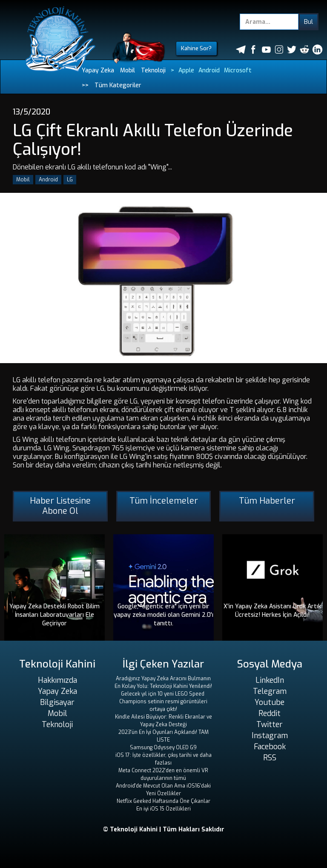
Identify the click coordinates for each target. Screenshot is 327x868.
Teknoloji (153, 70)
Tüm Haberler (267, 501)
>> (85, 85)
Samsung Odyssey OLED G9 (163, 748)
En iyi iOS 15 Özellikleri (163, 809)
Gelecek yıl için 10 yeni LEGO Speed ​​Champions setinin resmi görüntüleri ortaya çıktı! (163, 702)
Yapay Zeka (98, 70)
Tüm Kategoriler (118, 85)
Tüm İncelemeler (164, 501)
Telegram (270, 691)
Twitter (270, 725)
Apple (186, 70)
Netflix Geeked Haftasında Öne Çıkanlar (163, 801)
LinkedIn (270, 680)
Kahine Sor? (196, 48)
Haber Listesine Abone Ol (60, 506)
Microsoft (238, 70)
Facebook (270, 747)
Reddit (270, 713)
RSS (270, 758)
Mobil (128, 70)
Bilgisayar (57, 702)
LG (70, 180)
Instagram (270, 736)
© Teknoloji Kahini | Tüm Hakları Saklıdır (164, 829)
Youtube (270, 702)
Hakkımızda (57, 680)
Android (209, 70)
